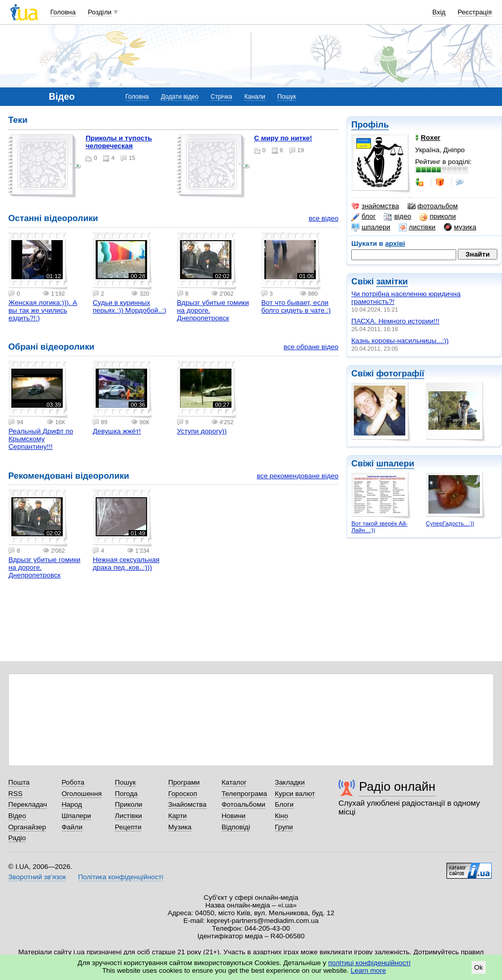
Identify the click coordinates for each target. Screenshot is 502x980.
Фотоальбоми (244, 804)
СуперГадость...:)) (450, 523)
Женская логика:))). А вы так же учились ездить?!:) (43, 310)
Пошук (286, 97)
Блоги (284, 804)
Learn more (369, 970)
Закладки (290, 782)
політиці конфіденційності (369, 963)
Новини (234, 816)
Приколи (128, 804)
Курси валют (295, 794)
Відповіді (236, 827)
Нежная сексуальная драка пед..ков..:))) (126, 564)
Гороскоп (183, 794)
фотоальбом (433, 206)
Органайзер (27, 827)
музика (460, 227)
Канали (255, 97)
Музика (180, 827)
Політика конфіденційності (121, 877)
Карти (177, 816)
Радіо (17, 838)
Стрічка (221, 97)
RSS (15, 794)
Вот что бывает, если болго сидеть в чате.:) (296, 306)
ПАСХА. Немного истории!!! (395, 321)
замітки (392, 282)
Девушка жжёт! (117, 431)
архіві (395, 243)
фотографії (400, 374)
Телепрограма (245, 794)
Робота (73, 782)
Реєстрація (475, 12)
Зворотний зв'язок (37, 877)
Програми (184, 782)
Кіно (281, 816)
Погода (126, 794)
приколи (437, 216)
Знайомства (187, 804)
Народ (72, 804)
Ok (479, 967)
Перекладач (28, 804)
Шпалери (76, 816)
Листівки (128, 816)
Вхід (439, 12)
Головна (63, 12)
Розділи (100, 12)
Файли (72, 827)
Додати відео (180, 97)
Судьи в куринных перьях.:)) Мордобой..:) (129, 306)
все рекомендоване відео (298, 476)
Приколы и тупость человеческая (119, 142)
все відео (324, 218)
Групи (284, 827)
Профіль (370, 125)
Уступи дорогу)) (202, 431)
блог (363, 216)
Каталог (234, 782)
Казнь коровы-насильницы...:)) (400, 341)
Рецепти (128, 827)
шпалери (371, 227)
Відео (17, 816)
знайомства (375, 206)
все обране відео (311, 347)
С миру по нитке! (283, 138)
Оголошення (82, 794)
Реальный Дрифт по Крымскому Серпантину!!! (41, 439)
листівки (417, 227)
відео (397, 216)
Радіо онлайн (397, 786)
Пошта (19, 782)
